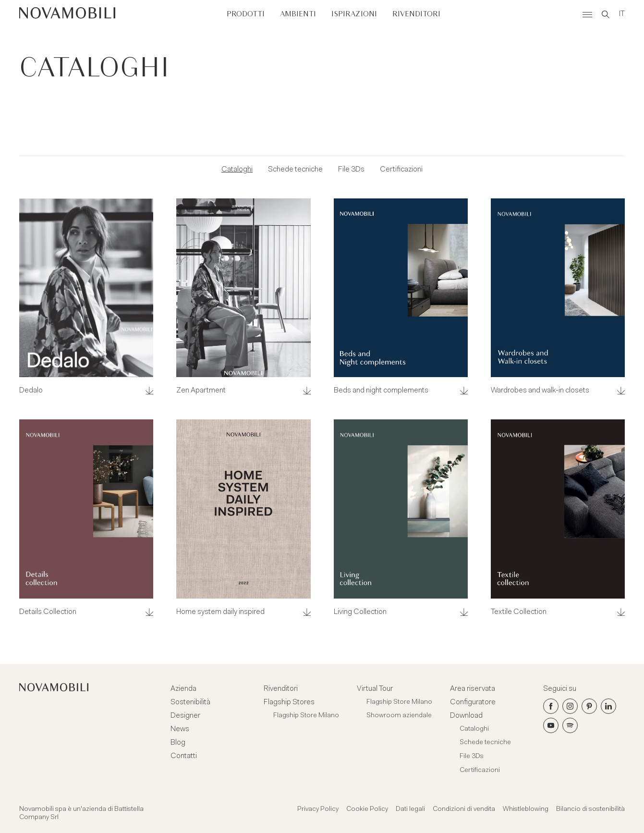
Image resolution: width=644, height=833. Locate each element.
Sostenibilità (190, 702)
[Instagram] (570, 706)
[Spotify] (570, 725)
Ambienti (298, 14)
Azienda (183, 689)
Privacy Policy (318, 809)
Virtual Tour (375, 689)
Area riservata (473, 689)
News (180, 729)
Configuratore (473, 702)
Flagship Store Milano (306, 716)
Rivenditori (416, 14)
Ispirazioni (354, 14)
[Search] (606, 14)
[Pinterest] (589, 706)
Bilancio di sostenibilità (590, 809)
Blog (178, 743)
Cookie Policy (367, 809)
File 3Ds (351, 170)
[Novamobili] (67, 14)
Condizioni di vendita (464, 809)
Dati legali (410, 809)
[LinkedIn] (608, 706)
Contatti (184, 756)
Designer (185, 716)
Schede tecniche (295, 170)
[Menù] (587, 14)
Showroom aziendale (399, 716)
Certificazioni (401, 170)
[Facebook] (551, 706)
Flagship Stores (289, 702)
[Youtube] (551, 725)
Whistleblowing (526, 809)
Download (466, 716)
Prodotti (246, 14)
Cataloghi (237, 170)
